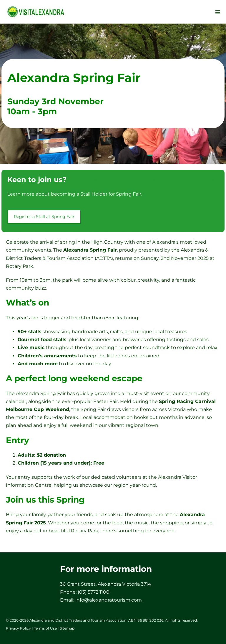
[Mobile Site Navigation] (218, 12)
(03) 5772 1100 (94, 592)
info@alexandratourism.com (109, 600)
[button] (44, 217)
